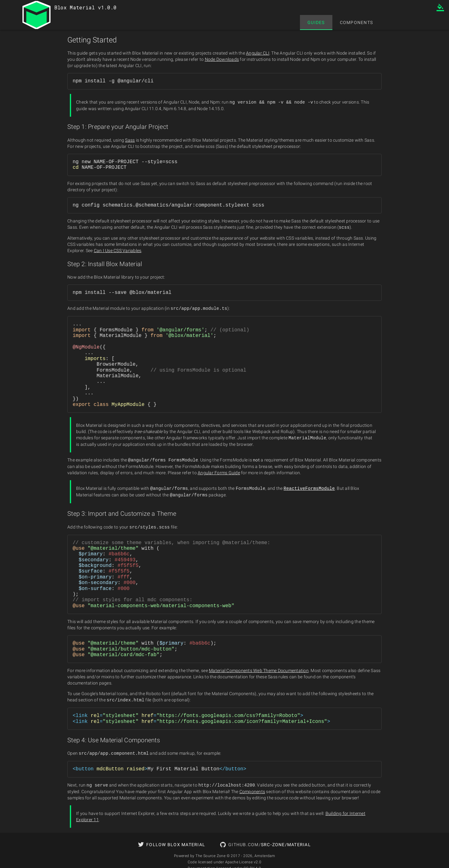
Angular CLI (258, 53)
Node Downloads (222, 59)
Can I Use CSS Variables (118, 250)
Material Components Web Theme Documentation (259, 668)
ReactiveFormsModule (309, 487)
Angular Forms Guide (219, 471)
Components (252, 788)
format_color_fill (440, 7)
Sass (130, 140)
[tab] (316, 22)
